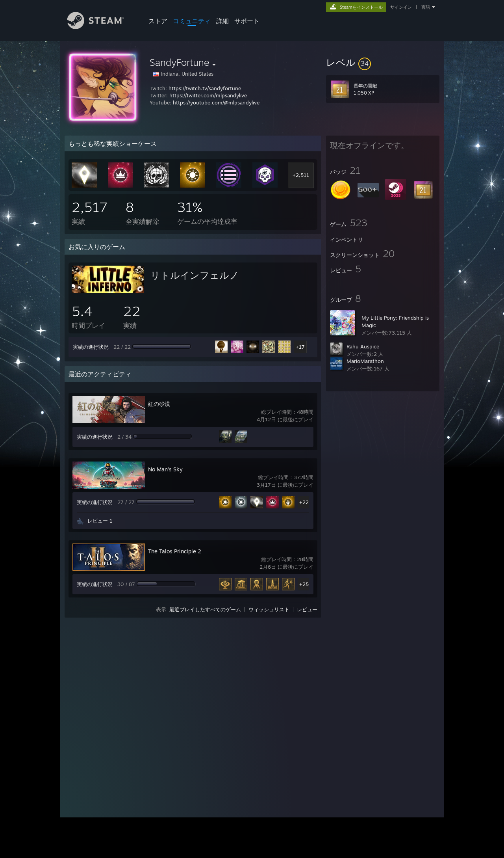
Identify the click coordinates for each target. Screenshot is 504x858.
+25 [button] (304, 584)
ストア (158, 21)
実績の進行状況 (91, 347)
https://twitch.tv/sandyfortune (205, 88)
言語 (426, 7)
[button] (383, 62)
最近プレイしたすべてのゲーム (205, 609)
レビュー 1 (100, 521)
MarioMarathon (365, 361)
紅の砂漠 (159, 404)
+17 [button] (300, 347)
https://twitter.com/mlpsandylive (208, 95)
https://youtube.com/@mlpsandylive (216, 102)
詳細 (222, 21)
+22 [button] (304, 502)
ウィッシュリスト (269, 609)
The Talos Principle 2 (175, 551)
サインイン (401, 7)
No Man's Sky (165, 469)
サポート (247, 21)
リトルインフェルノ (195, 275)
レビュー (307, 609)
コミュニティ (192, 21)
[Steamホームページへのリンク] (102, 27)
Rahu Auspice (363, 346)
